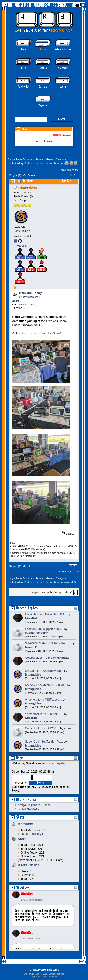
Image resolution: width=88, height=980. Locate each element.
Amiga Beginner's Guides (34, 805)
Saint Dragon (44, 141)
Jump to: (36, 592)
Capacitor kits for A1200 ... (42, 728)
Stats (20, 817)
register (60, 763)
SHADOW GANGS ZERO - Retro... (48, 643)
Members (26, 824)
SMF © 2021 (42, 974)
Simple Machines (56, 974)
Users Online (29, 865)
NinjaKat (27, 894)
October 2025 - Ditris (39, 658)
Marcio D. (32, 647)
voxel (68, 728)
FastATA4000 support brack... (44, 629)
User (19, 758)
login (48, 763)
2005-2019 (52, 976)
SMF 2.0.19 (29, 974)
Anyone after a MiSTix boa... (44, 700)
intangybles (27, 187)
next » (75, 170)
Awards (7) (22, 246)
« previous (65, 170)
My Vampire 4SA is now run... (44, 671)
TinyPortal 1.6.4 (38, 976)
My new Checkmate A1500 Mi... (46, 685)
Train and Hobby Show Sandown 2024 (27, 297)
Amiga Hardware (29, 809)
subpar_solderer (37, 633)
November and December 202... (46, 615)
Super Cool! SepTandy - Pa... (44, 742)
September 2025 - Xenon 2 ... (44, 714)
